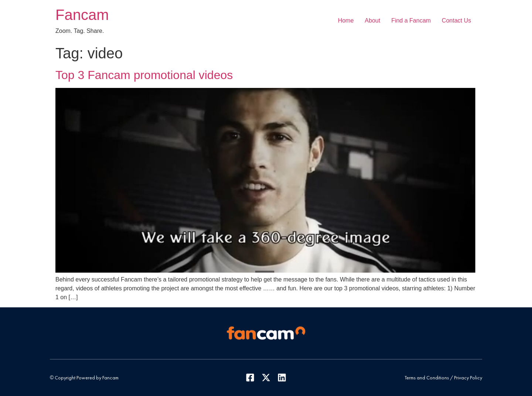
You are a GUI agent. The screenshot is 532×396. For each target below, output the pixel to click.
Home (346, 21)
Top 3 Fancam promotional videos (144, 75)
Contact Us (456, 21)
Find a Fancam (411, 21)
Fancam (82, 15)
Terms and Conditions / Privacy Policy (443, 378)
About (372, 21)
